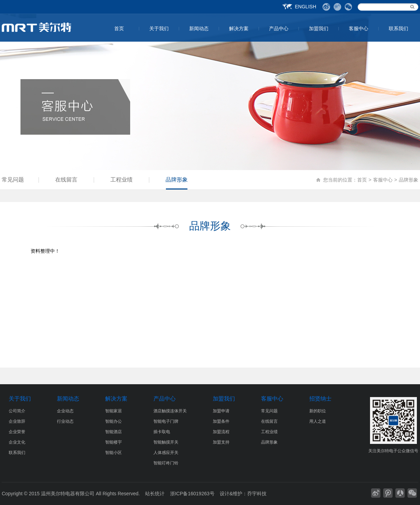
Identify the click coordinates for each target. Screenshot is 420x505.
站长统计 (155, 494)
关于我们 (159, 28)
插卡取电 (162, 432)
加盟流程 (221, 432)
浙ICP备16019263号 (192, 494)
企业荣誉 (17, 432)
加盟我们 (319, 28)
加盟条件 (221, 421)
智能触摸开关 (166, 442)
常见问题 (13, 180)
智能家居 (114, 411)
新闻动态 (199, 28)
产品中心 (279, 28)
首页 (119, 28)
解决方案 (239, 28)
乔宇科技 (257, 494)
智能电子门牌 (166, 421)
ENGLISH (306, 7)
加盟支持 (221, 442)
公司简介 (17, 411)
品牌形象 (177, 180)
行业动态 (65, 421)
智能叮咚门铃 (166, 463)
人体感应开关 (166, 453)
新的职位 (318, 411)
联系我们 (398, 28)
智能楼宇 (114, 442)
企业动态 (65, 411)
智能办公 (114, 421)
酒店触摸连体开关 (170, 411)
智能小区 (114, 453)
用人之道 (318, 421)
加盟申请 (221, 411)
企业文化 (17, 442)
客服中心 (359, 28)
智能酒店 (114, 432)
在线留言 (66, 180)
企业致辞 (17, 421)
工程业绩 (121, 180)
